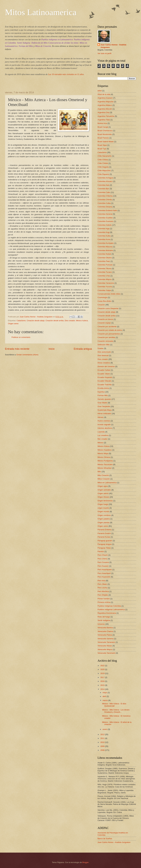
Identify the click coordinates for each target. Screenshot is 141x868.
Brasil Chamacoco (105, 131)
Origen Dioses (103, 497)
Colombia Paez (104, 261)
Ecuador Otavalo (104, 381)
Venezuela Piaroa (105, 635)
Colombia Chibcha (105, 196)
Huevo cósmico (104, 421)
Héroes (101, 417)
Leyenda (101, 432)
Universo (101, 624)
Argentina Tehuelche (106, 116)
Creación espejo (104, 323)
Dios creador (70, 321)
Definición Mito (104, 345)
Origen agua (103, 486)
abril (105, 696)
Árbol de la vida (104, 94)
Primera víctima (104, 602)
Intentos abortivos (105, 428)
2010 (103, 742)
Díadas (100, 348)
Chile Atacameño (104, 156)
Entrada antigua (83, 349)
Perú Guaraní (103, 566)
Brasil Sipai (102, 145)
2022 (103, 666)
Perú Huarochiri (104, 577)
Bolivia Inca (102, 123)
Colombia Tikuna (104, 268)
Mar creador (102, 439)
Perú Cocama (103, 562)
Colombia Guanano (105, 221)
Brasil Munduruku (105, 134)
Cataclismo (21, 321)
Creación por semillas (106, 337)
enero (105, 729)
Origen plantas (104, 522)
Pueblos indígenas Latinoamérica (111, 609)
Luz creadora (103, 435)
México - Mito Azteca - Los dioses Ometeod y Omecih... (116, 711)
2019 (103, 673)
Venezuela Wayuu (105, 649)
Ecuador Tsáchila (105, 385)
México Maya (103, 453)
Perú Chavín (103, 555)
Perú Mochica (103, 591)
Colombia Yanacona (106, 283)
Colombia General (105, 214)
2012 (103, 734)
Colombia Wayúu (105, 279)
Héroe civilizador (104, 414)
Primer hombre (104, 599)
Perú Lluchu (102, 588)
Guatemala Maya (105, 410)
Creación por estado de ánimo (110, 330)
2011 (103, 738)
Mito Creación (103, 475)
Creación (101, 305)
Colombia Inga (103, 229)
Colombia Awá (103, 185)
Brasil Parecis (103, 138)
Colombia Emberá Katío (107, 210)
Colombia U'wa (104, 276)
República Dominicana (107, 613)
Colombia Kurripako (106, 243)
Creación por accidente (107, 327)
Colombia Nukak (104, 254)
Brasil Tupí (102, 149)
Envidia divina (103, 388)
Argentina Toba (104, 120)
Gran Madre (102, 403)
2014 (103, 689)
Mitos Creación (104, 479)
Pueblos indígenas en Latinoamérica (57, 40)
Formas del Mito (26, 46)
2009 (103, 746)
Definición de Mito (40, 43)
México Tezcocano (105, 464)
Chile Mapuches (104, 171)
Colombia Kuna (104, 239)
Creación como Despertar (108, 308)
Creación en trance (105, 319)
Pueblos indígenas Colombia (109, 606)
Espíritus (101, 392)
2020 (103, 669)
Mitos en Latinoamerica (107, 483)
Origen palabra (104, 519)
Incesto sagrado (104, 425)
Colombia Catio (104, 192)
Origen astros (103, 493)
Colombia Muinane (105, 250)
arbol (100, 91)
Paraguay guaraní (105, 541)
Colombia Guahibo (105, 218)
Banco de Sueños (105, 839)
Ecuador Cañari (104, 370)
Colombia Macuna (105, 247)
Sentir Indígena (24, 43)
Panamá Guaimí (104, 533)
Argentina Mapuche (106, 102)
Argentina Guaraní (105, 98)
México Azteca (82, 321)
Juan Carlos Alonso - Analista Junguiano (113, 46)
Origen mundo (103, 512)
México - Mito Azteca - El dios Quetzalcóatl (114, 705)
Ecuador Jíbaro (104, 374)
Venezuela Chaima (105, 631)
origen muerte (103, 508)
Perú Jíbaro (102, 584)
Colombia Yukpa (104, 290)
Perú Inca (101, 581)
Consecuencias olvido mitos (109, 294)
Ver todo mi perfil (104, 53)
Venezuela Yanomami (106, 653)
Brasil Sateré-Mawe (106, 142)
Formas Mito (103, 395)
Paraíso (101, 551)
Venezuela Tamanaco (106, 642)
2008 (103, 750)
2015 (103, 685)
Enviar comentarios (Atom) (27, 355)
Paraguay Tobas (104, 548)
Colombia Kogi (104, 232)
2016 (103, 681)
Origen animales (104, 490)
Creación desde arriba (55, 321)
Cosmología (102, 297)
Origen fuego (103, 504)
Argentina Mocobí (105, 109)
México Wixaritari (105, 468)
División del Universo (106, 366)
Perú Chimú (102, 559)
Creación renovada (105, 341)
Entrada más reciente (17, 349)
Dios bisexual (103, 355)
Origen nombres (104, 515)
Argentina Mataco (105, 105)
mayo (105, 693)
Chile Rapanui (103, 174)
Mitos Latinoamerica (41, 12)
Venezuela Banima (105, 628)
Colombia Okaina (105, 258)
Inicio (52, 349)
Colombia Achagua (105, 178)
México (100, 443)
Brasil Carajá (103, 127)
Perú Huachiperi (104, 573)
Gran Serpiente (104, 406)
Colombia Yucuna (105, 287)
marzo (105, 700)
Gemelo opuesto (104, 399)
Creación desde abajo (36, 321)
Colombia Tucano (105, 272)
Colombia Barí (103, 189)
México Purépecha (105, 461)
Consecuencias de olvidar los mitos (63, 43)
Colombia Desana (105, 207)
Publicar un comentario (21, 337)
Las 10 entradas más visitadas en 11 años (66, 74)
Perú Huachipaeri (105, 570)
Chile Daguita (103, 167)
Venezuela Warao (105, 646)
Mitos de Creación (43, 46)
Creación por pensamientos (109, 334)
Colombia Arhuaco (105, 181)
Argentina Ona (103, 112)
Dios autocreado (104, 352)
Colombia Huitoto (105, 225)
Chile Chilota (103, 160)
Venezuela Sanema (106, 639)
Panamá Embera (104, 530)
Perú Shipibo (103, 595)
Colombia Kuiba (104, 236)
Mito (99, 472)
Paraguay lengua (104, 544)
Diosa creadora (104, 363)
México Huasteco (105, 450)
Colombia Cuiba (104, 203)
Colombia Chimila (105, 200)
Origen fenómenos (105, 501)
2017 (103, 677)
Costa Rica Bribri (104, 301)
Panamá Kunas (104, 537)
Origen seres (13, 324)
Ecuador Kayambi (105, 377)
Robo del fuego (104, 617)
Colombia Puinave (105, 265)
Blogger (85, 862)
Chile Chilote (103, 163)
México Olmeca (104, 457)
